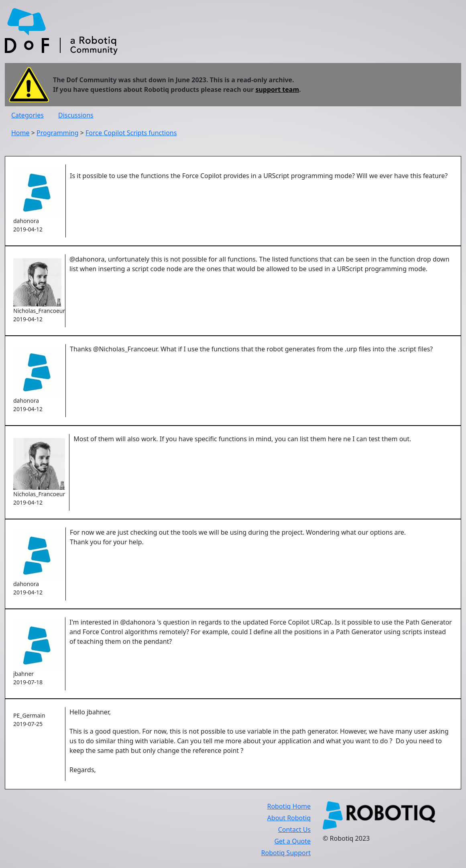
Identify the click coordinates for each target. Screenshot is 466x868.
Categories (27, 115)
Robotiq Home (289, 806)
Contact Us (294, 829)
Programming (58, 133)
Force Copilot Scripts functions (131, 133)
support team (277, 89)
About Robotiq (289, 818)
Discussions (76, 115)
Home (20, 133)
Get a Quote (292, 841)
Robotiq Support (286, 853)
